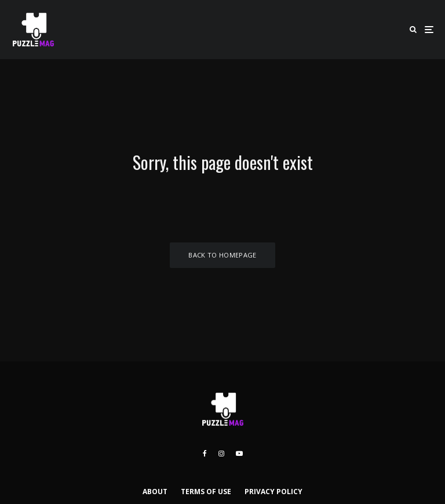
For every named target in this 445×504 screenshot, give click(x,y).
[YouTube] (239, 454)
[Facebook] (205, 454)
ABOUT (155, 492)
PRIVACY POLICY (273, 492)
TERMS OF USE (206, 492)
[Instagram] (221, 454)
